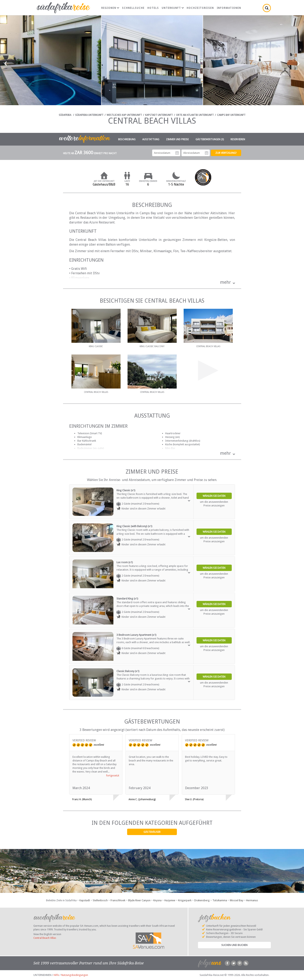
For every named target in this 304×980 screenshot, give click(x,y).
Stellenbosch (100, 900)
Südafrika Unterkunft (89, 115)
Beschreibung (127, 139)
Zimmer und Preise (177, 139)
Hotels (153, 8)
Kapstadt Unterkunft (159, 115)
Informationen (229, 8)
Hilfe (56, 975)
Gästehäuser (152, 832)
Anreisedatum (177, 153)
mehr (225, 282)
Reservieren (238, 139)
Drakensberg (202, 900)
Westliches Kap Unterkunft (124, 115)
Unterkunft (173, 8)
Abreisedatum (207, 153)
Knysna (157, 900)
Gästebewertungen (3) (210, 139)
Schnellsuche (133, 8)
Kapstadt (85, 900)
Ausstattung (151, 139)
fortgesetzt (113, 775)
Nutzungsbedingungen (75, 975)
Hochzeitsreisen (200, 8)
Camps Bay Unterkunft (231, 115)
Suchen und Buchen (234, 945)
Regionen (110, 8)
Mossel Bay (237, 900)
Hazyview (170, 900)
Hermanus (252, 900)
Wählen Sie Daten (214, 496)
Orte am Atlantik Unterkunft (195, 115)
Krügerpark (185, 900)
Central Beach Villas (45, 938)
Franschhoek (118, 900)
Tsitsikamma (220, 900)
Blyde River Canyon (139, 900)
